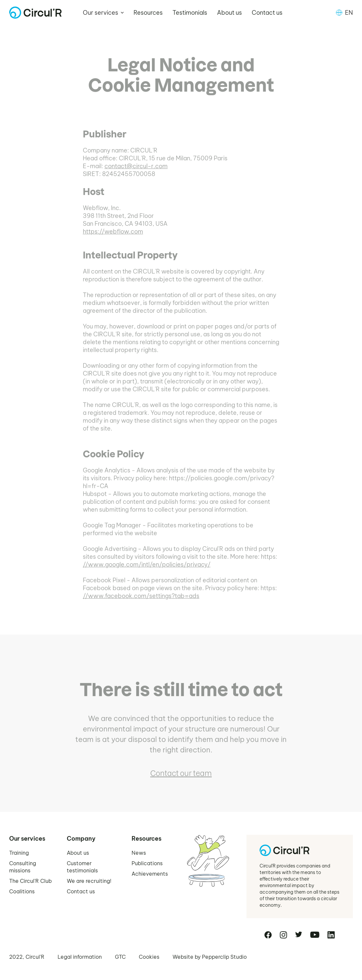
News (139, 853)
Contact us (267, 13)
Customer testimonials (82, 867)
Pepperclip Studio (224, 957)
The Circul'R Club (30, 881)
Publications (147, 863)
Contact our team (181, 778)
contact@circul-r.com (136, 171)
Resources (148, 13)
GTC (120, 957)
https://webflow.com (113, 236)
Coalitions (22, 891)
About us (229, 13)
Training (19, 853)
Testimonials (190, 13)
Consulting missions (23, 867)
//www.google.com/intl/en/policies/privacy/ (147, 569)
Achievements (150, 874)
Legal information (80, 957)
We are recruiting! (89, 881)
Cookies (149, 957)
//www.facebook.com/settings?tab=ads (141, 601)
